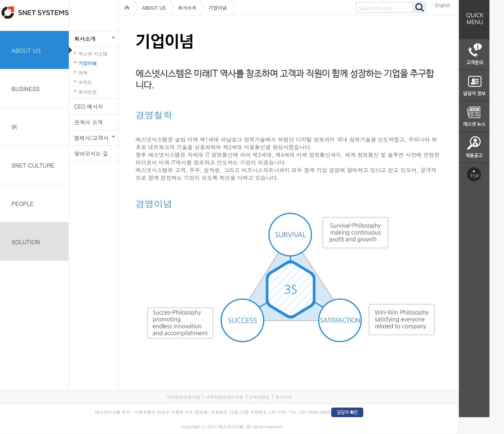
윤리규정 (284, 397)
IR (14, 127)
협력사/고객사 (91, 138)
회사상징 (88, 92)
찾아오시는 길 (91, 153)
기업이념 (88, 63)
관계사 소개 (89, 122)
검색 (420, 7)
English (443, 5)
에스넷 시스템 (93, 53)
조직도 (85, 82)
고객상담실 (259, 397)
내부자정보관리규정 (224, 397)
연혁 (83, 73)
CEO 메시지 (89, 106)
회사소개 (85, 39)
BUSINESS (26, 89)
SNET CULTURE (33, 165)
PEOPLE (23, 203)
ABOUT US (26, 50)
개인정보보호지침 (183, 397)
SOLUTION (26, 242)
